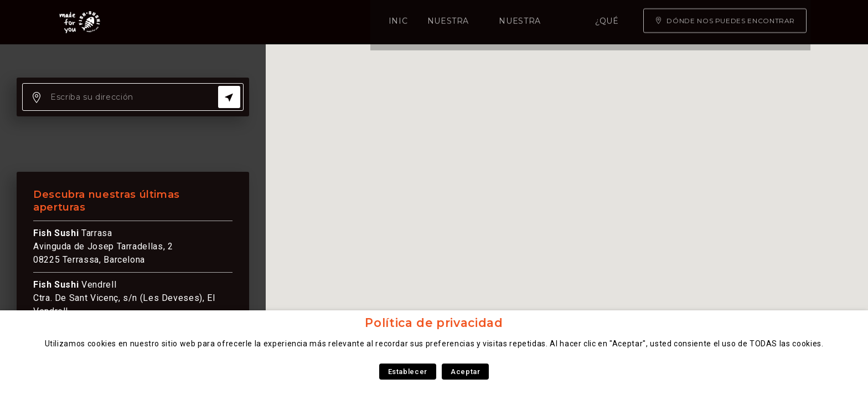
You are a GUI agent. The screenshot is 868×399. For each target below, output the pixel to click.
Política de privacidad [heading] (434, 323)
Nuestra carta (254, 22)
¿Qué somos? (460, 22)
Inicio (186, 22)
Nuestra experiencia (359, 22)
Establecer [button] (408, 372)
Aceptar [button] (465, 372)
